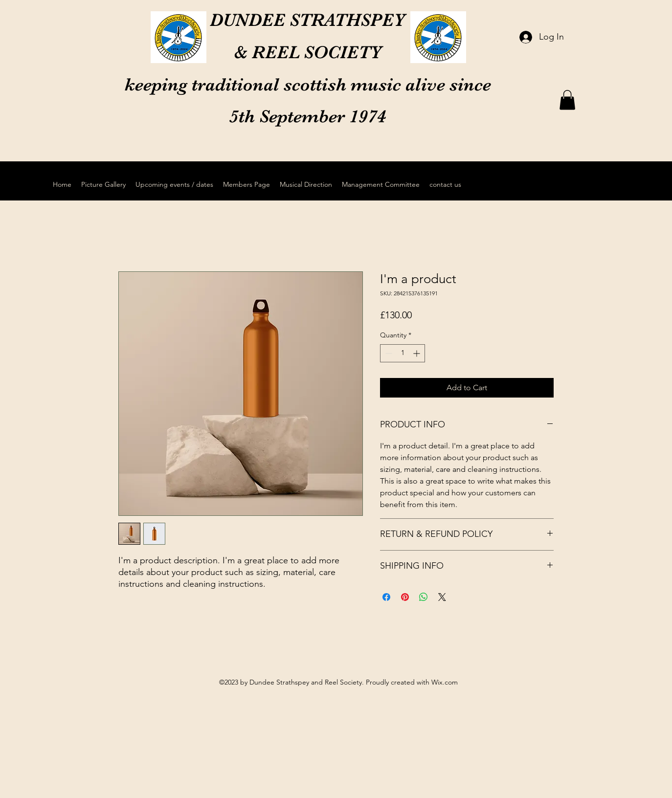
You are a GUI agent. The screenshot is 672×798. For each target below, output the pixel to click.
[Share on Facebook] (386, 597)
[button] (567, 100)
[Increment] (417, 353)
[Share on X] (442, 597)
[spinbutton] (403, 353)
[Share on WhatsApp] (424, 597)
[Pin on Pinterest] (405, 597)
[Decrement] (388, 353)
